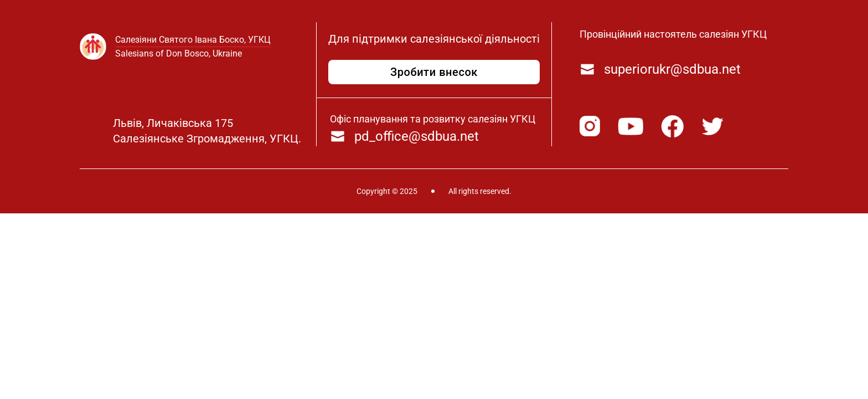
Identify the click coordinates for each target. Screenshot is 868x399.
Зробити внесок (434, 72)
